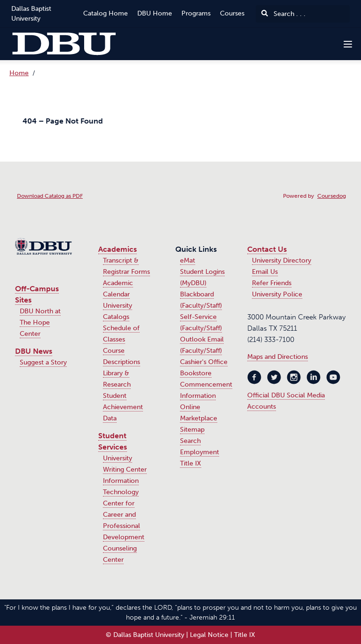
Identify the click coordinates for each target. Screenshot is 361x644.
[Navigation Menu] (348, 44)
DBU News (34, 351)
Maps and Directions (278, 357)
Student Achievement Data (123, 407)
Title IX (191, 463)
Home (19, 73)
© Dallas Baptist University (145, 635)
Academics (118, 249)
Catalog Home (106, 13)
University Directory (282, 260)
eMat (188, 260)
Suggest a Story (43, 362)
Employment (200, 452)
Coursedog (332, 196)
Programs (196, 13)
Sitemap (192, 430)
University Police (277, 294)
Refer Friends (272, 283)
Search (190, 441)
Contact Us (267, 249)
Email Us (265, 272)
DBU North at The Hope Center (40, 322)
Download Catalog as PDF (50, 196)
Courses (232, 13)
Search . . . (283, 14)
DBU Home (155, 13)
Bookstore (196, 373)
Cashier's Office (204, 362)
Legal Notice (209, 635)
